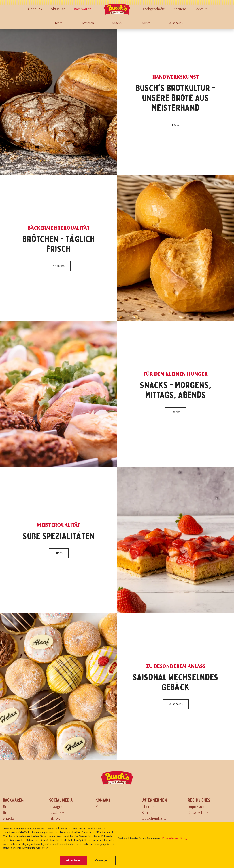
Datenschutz (198, 813)
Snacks (117, 23)
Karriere (180, 9)
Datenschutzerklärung (174, 839)
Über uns (35, 9)
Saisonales (176, 23)
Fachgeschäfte (154, 9)
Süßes (146, 23)
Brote (59, 23)
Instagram (57, 807)
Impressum (197, 807)
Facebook (57, 813)
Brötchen (88, 23)
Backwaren (83, 9)
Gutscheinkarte (154, 819)
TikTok (54, 819)
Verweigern (102, 860)
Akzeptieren (74, 860)
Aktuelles (58, 9)
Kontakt (201, 9)
